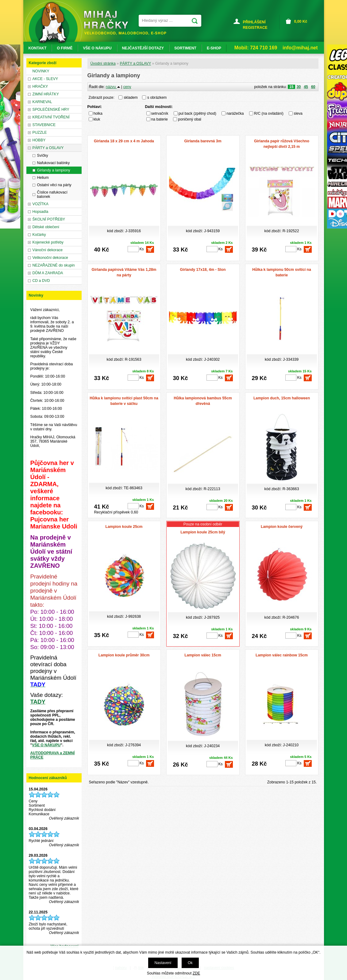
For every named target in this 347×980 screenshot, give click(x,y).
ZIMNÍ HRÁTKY (46, 94)
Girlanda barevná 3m (203, 141)
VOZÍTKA (40, 204)
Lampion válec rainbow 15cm (282, 655)
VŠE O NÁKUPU (46, 745)
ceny (127, 87)
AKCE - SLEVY (45, 79)
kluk (97, 119)
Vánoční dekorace (48, 250)
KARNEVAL (42, 102)
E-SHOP (214, 48)
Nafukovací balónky (54, 163)
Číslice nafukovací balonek (52, 194)
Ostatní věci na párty (54, 185)
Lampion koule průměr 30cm (124, 655)
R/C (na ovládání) (269, 113)
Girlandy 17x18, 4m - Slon (203, 270)
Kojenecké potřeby (48, 242)
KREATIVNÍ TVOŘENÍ (51, 117)
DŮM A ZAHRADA (48, 273)
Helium (43, 178)
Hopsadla (40, 212)
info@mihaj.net (300, 48)
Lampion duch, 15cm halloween (282, 398)
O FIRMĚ (65, 48)
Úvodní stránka (103, 63)
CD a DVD (41, 281)
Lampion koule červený (282, 527)
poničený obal (190, 119)
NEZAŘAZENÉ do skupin (54, 265)
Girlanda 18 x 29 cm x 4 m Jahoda (124, 141)
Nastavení (163, 963)
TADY (38, 702)
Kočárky (39, 235)
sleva (298, 113)
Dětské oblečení (46, 227)
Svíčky (43, 156)
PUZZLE (40, 133)
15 (291, 87)
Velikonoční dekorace (50, 258)
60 (313, 87)
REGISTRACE (255, 28)
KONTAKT (38, 48)
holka (98, 113)
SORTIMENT (185, 48)
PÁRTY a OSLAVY (135, 63)
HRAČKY (40, 86)
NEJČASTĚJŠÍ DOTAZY (143, 48)
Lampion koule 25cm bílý (203, 532)
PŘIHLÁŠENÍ (254, 22)
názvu (113, 87)
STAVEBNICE (44, 125)
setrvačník (160, 113)
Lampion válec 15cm (203, 655)
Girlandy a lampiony (54, 170)
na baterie (160, 119)
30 (299, 87)
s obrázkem (157, 98)
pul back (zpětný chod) (197, 113)
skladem (132, 98)
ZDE (196, 973)
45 (306, 87)
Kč (301, 21)
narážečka (235, 113)
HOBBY (39, 140)
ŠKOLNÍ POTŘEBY (49, 219)
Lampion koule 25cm (124, 527)
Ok (190, 963)
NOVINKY (41, 71)
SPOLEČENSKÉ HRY (51, 110)
